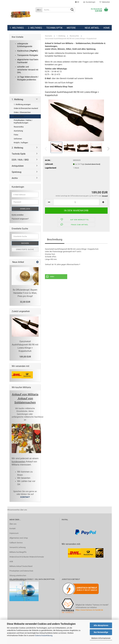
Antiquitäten (18, 166)
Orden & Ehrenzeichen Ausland (26, 108)
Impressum (14, 533)
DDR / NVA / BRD (20, 160)
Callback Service (16, 543)
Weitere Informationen (101, 638)
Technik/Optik (54, 28)
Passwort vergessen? (20, 219)
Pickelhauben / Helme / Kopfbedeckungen (23, 122)
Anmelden (25, 209)
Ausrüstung (18, 131)
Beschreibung (55, 239)
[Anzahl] (76, 202)
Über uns (13, 524)
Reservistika (19, 127)
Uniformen (18, 139)
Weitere (71, 28)
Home (107, 28)
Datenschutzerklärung (44, 635)
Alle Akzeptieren (101, 625)
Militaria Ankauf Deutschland (21, 566)
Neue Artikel (92, 28)
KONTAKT (25, 497)
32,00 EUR (25, 302)
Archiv (15, 178)
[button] (77, 2)
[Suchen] (72, 10)
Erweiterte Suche (25, 249)
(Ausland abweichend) (93, 164)
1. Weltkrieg (17, 28)
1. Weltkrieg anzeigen (22, 104)
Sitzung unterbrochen (18, 576)
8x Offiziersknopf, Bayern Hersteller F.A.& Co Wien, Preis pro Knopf (25, 293)
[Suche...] (39, 10)
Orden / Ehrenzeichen (22, 112)
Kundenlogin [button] (89, 2)
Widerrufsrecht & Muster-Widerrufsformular (27, 557)
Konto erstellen (18, 215)
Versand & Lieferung (17, 547)
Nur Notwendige (101, 632)
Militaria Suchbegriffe (18, 552)
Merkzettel (105, 2)
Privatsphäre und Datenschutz (21, 571)
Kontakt (13, 528)
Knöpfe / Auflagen (21, 143)
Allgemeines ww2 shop (19, 538)
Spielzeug (16, 172)
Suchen (25, 243)
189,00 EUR (25, 357)
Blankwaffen (19, 116)
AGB (11, 562)
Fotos (16, 135)
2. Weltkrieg (35, 28)
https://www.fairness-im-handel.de (89, 610)
